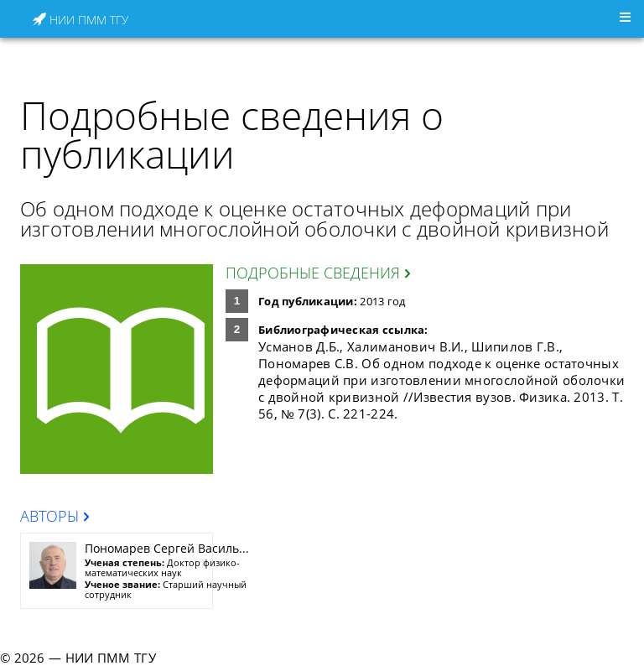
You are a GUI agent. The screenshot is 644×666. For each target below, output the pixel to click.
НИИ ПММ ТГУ (80, 20)
